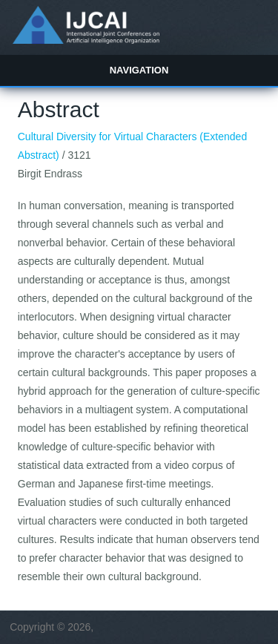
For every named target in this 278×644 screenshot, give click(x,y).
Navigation (139, 70)
